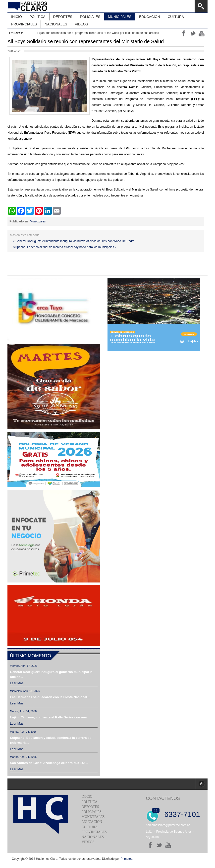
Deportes (90, 807)
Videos (88, 842)
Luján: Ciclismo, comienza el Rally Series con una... (50, 717)
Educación (92, 822)
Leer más (17, 683)
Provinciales (94, 832)
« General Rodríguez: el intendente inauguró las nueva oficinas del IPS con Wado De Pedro (74, 241)
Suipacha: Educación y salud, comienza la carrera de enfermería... (51, 740)
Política (90, 802)
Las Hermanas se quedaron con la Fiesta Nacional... (50, 697)
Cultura (90, 827)
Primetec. (127, 859)
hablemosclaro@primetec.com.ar (168, 825)
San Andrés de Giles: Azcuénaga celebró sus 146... (49, 763)
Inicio (87, 797)
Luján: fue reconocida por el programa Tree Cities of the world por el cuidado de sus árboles (98, 33)
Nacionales (93, 837)
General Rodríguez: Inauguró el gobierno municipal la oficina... (51, 674)
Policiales (92, 812)
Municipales (38, 221)
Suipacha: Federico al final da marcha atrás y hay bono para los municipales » (65, 247)
